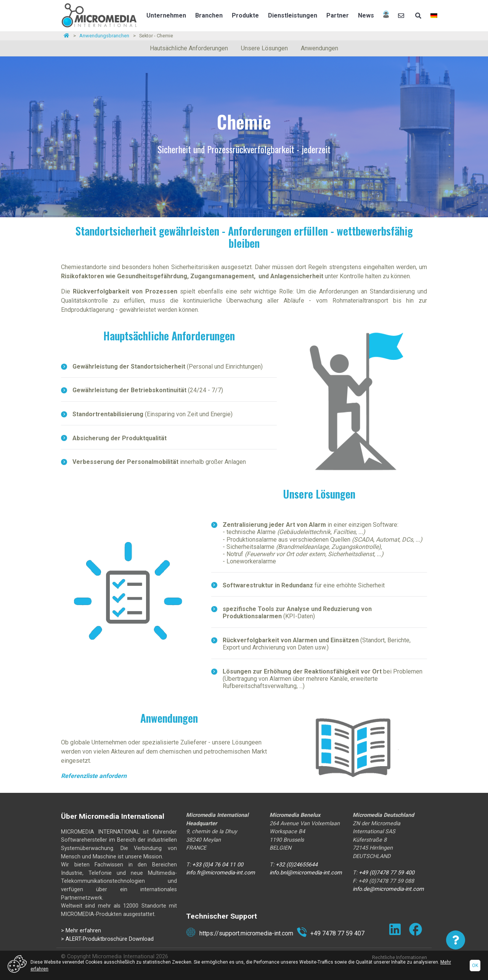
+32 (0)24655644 (297, 865)
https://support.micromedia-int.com (240, 933)
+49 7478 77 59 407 (331, 933)
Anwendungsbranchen (104, 36)
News (366, 15)
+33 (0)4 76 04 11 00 (218, 865)
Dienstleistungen (293, 15)
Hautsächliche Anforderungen (189, 48)
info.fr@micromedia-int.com (221, 873)
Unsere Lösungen (264, 48)
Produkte (245, 15)
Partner (338, 15)
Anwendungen (319, 48)
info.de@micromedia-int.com (388, 889)
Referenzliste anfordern (94, 776)
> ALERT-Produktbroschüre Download (107, 939)
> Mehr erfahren (81, 931)
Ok (475, 966)
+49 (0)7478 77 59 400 (387, 873)
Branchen (209, 15)
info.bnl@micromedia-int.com (306, 873)
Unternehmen (166, 15)
